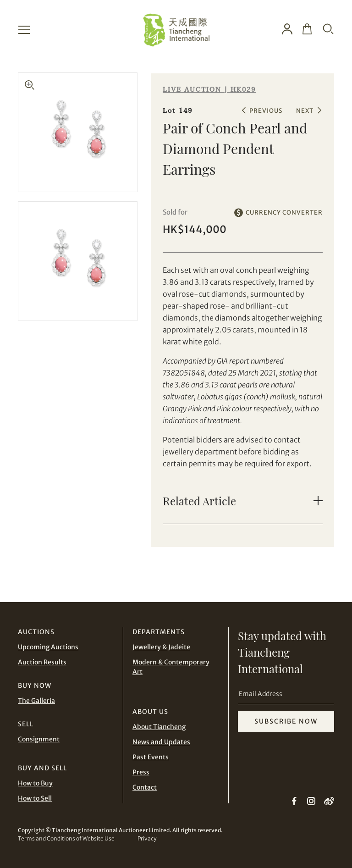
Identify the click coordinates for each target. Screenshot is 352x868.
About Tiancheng (159, 727)
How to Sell (35, 798)
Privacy (147, 838)
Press (141, 772)
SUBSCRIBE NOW (286, 721)
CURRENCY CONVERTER (284, 213)
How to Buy (35, 783)
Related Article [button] (199, 501)
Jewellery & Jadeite (161, 647)
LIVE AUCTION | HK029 (209, 90)
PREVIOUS (266, 111)
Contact (145, 787)
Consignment (39, 739)
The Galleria (36, 701)
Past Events (151, 757)
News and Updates (161, 742)
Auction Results (42, 662)
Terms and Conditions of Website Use (66, 838)
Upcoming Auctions (48, 647)
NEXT (305, 111)
